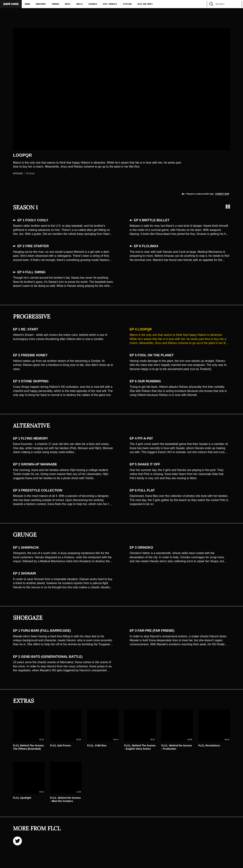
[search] (237, 4)
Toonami (55, 4)
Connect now (222, 194)
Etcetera (127, 4)
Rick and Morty (145, 4)
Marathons (41, 4)
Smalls (79, 4)
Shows (27, 4)
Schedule (93, 4)
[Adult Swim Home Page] (11, 4)
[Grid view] (228, 207)
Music (68, 4)
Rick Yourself (110, 4)
